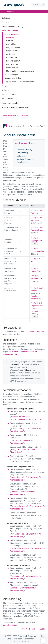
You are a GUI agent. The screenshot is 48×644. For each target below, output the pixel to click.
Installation (21, 156)
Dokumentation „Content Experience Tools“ (27, 126)
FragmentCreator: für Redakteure (15, 107)
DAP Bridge (11, 44)
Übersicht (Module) (24, 150)
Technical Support (36, 332)
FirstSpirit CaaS (13, 68)
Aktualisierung (22, 162)
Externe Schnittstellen (10, 103)
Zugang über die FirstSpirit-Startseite (19, 82)
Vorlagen (5, 90)
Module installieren (12, 34)
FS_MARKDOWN (13, 61)
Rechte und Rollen (9, 94)
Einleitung (6, 18)
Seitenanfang (40, 629)
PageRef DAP (12, 57)
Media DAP (11, 54)
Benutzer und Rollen (13, 78)
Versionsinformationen (26, 159)
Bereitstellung (22, 153)
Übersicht (6, 22)
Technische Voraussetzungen (13, 27)
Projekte (5, 86)
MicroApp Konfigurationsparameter (20, 71)
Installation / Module (10, 30)
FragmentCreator (13, 47)
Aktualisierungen (11, 74)
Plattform (10, 41)
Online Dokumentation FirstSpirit (15, 116)
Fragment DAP (12, 51)
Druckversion (27, 629)
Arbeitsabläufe (8, 99)
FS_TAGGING (12, 64)
